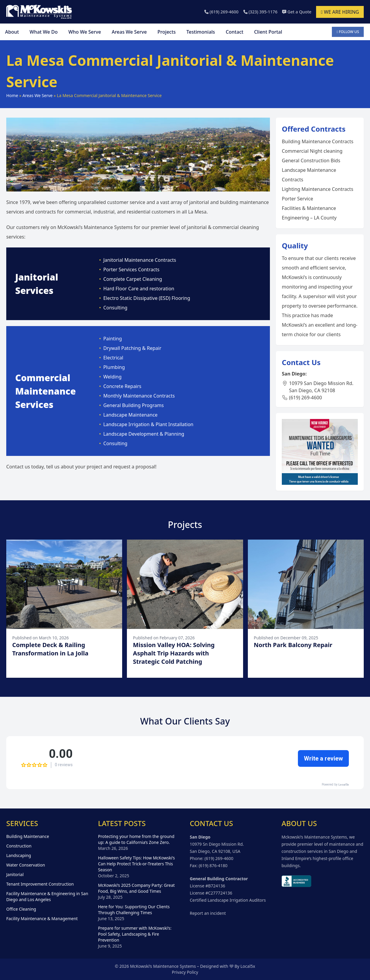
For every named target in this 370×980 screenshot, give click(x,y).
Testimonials (201, 32)
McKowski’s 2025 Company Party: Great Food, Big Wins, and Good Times (136, 888)
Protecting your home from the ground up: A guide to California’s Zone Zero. (136, 839)
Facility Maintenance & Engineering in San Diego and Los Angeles (47, 896)
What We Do (43, 32)
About (12, 32)
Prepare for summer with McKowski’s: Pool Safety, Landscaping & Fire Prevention (135, 934)
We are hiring (340, 12)
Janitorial (15, 874)
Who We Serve (84, 32)
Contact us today (25, 467)
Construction (19, 846)
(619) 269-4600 (221, 12)
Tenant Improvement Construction (40, 884)
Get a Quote (297, 12)
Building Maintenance (28, 836)
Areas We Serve (129, 32)
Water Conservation (26, 865)
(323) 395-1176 (261, 12)
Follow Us (348, 32)
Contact (235, 32)
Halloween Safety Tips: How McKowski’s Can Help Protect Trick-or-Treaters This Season (136, 864)
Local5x (248, 966)
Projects (167, 32)
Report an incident (208, 913)
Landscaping (19, 855)
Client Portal (268, 32)
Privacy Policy (185, 972)
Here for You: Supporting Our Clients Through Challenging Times (134, 910)
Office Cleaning (21, 909)
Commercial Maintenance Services (46, 391)
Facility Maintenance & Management (42, 919)
